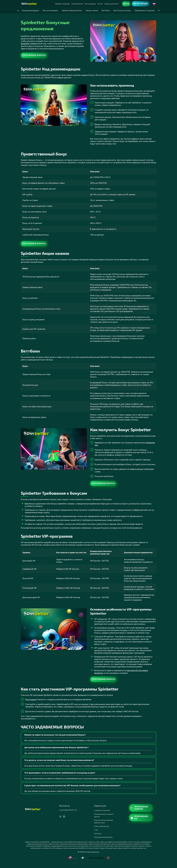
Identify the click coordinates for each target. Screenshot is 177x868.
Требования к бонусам (145, 10)
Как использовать (50, 10)
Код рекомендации (31, 10)
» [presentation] (159, 10)
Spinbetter (25, 43)
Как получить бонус (122, 10)
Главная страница (62, 4)
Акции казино (92, 10)
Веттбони (106, 10)
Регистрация (90, 4)
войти (135, 139)
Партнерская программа (103, 837)
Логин (100, 4)
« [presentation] (18, 10)
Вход (126, 4)
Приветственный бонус (72, 10)
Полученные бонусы (34, 55)
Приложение (77, 4)
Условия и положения (102, 810)
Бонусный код (111, 4)
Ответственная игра (102, 826)
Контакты (98, 834)
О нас (96, 830)
